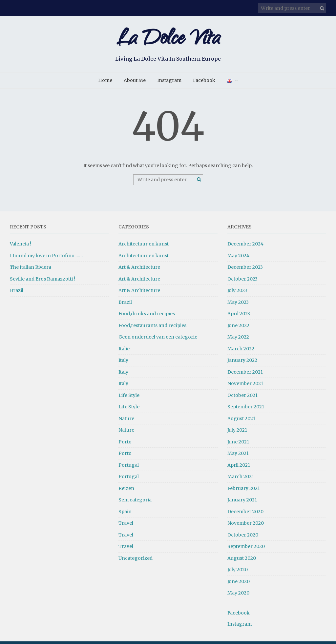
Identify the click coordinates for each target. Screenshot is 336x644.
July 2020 (238, 573)
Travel (126, 526)
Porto (125, 444)
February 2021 (244, 491)
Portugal (129, 468)
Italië (124, 351)
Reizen (126, 491)
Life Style (129, 398)
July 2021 (237, 433)
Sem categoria (135, 503)
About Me (135, 83)
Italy (123, 363)
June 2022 (238, 328)
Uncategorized (136, 561)
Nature (126, 421)
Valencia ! (21, 247)
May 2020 (238, 596)
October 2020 (243, 537)
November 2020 (246, 526)
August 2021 (241, 421)
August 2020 (242, 561)
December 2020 (245, 514)
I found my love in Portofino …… (46, 258)
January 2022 (242, 363)
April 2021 (239, 468)
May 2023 (238, 305)
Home (105, 83)
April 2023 (239, 317)
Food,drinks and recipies (147, 317)
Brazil (17, 293)
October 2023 (242, 282)
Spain (125, 514)
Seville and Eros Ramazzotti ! (42, 282)
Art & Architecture (139, 270)
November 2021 (245, 386)
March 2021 (241, 479)
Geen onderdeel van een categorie (158, 340)
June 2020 (239, 584)
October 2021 (242, 398)
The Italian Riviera (31, 270)
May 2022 (238, 340)
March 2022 (241, 351)
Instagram (169, 83)
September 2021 (246, 410)
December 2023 (245, 270)
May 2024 (238, 258)
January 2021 (242, 503)
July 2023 (237, 293)
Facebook (204, 83)
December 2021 (245, 375)
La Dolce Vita (168, 42)
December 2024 (245, 247)
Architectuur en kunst (144, 247)
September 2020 (246, 549)
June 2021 (238, 444)
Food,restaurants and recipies (152, 328)
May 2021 (238, 456)
